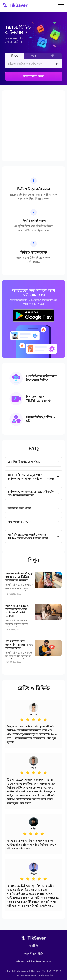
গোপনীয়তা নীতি (33, 954)
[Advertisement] (33, 126)
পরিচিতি (34, 946)
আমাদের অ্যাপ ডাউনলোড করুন (34, 962)
